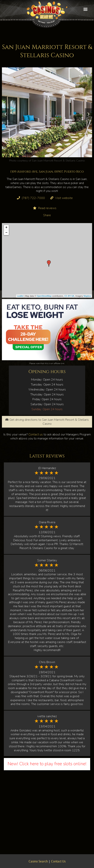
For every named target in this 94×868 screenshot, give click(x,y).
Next (88, 114)
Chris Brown (47, 662)
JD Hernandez (47, 468)
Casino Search (38, 862)
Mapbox (87, 296)
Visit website (64, 198)
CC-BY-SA (69, 296)
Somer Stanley (47, 560)
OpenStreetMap (44, 296)
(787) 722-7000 (33, 198)
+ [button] (6, 227)
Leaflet (20, 296)
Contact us (36, 434)
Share (47, 215)
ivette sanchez (47, 716)
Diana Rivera (47, 522)
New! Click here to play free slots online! (47, 764)
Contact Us (58, 862)
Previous (6, 114)
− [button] (6, 233)
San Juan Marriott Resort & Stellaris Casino (58, 161)
